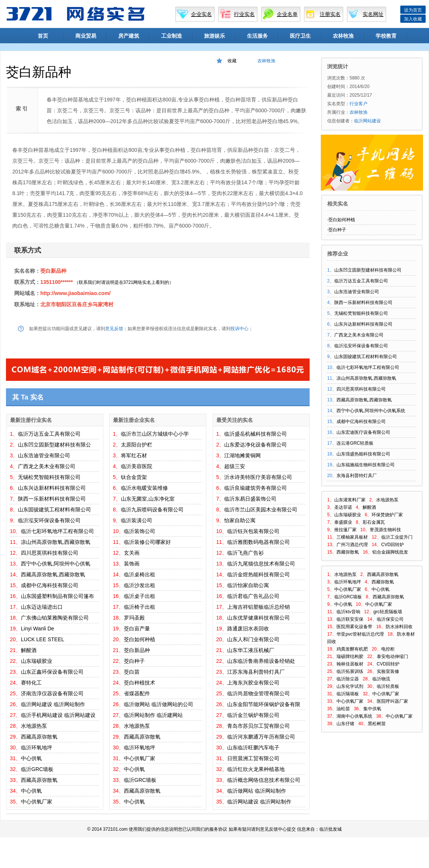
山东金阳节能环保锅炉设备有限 (264, 704)
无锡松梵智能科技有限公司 (49, 477)
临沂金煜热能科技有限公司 (259, 574)
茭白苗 (132, 672)
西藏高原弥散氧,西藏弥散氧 (53, 574)
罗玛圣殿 (134, 618)
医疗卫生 (300, 36)
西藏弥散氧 (348, 552)
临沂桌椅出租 (140, 574)
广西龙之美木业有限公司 (47, 466)
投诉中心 (239, 329)
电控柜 (388, 649)
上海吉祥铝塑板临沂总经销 (259, 607)
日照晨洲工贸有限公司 (253, 758)
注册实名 (330, 14)
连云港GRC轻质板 (355, 443)
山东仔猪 (345, 724)
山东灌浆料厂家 (350, 500)
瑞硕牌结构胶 (350, 657)
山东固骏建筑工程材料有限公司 (54, 510)
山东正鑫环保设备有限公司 (52, 672)
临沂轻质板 (388, 686)
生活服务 (257, 36)
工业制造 (172, 36)
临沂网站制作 (69, 704)
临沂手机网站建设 (42, 715)
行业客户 (358, 104)
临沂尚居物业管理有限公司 (259, 693)
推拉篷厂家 (345, 530)
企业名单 (287, 14)
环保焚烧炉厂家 (387, 515)
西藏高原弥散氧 (39, 737)
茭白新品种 (53, 271)
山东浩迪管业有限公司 (44, 455)
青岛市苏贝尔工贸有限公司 (259, 726)
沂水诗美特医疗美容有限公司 (258, 477)
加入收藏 (413, 19)
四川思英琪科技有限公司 (50, 553)
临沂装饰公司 (140, 531)
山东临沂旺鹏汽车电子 (253, 748)
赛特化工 (31, 683)
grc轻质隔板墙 (388, 612)
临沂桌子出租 (140, 596)
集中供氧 (372, 709)
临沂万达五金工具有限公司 (49, 434)
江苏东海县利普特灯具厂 (256, 672)
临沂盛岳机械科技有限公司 (256, 434)
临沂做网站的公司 (172, 704)
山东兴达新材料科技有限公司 (52, 488)
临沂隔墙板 (348, 694)
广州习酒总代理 (352, 545)
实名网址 (373, 14)
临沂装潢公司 (137, 520)
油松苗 (343, 709)
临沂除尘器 (348, 679)
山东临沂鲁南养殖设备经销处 (261, 661)
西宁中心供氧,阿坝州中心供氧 (56, 564)
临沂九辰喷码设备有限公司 (152, 510)
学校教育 (386, 36)
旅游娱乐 (214, 36)
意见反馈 (114, 329)
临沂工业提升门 (397, 537)
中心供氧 (31, 758)
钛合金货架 (134, 477)
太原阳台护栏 (137, 445)
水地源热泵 (34, 726)
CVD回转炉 (393, 545)
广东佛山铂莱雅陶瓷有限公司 (55, 618)
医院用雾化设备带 (354, 627)
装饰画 (132, 564)
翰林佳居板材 (350, 664)
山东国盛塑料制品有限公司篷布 (57, 596)
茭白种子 (134, 661)
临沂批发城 (331, 829)
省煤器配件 (137, 693)
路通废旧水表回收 (248, 629)
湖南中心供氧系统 (354, 716)
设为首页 (413, 10)
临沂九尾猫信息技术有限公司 (261, 564)
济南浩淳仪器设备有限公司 (52, 693)
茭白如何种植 (140, 639)
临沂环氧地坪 (37, 748)
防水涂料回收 (399, 627)
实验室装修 (388, 671)
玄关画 (132, 553)
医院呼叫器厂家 (392, 701)
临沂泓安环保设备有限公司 (49, 520)
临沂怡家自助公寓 (248, 585)
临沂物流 (381, 679)
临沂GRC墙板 (37, 769)
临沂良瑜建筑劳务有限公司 (256, 488)
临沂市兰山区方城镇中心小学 (155, 434)
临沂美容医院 (137, 466)
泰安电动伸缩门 (392, 657)
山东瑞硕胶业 (37, 661)
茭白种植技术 (140, 683)
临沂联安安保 (350, 619)
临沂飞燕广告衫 (245, 553)
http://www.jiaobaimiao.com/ (76, 293)
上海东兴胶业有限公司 (253, 683)
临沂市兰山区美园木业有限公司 (261, 510)
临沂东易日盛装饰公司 (250, 499)
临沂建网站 (170, 715)
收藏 (232, 61)
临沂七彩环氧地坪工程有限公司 (57, 531)
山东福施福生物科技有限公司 (366, 465)
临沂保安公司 (390, 619)
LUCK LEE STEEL (43, 639)
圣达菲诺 (343, 507)
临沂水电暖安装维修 (144, 488)
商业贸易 (86, 36)
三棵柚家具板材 (352, 537)
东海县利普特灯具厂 (357, 476)
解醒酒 (29, 650)
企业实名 (201, 14)
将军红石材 (134, 455)
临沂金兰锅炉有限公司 (253, 715)
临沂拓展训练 (350, 671)
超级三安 (235, 466)
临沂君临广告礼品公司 (253, 596)
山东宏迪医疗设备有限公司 (363, 432)
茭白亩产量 (137, 629)
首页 (43, 36)
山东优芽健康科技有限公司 (259, 618)
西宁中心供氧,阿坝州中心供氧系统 (371, 411)
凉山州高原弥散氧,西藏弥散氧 (56, 542)
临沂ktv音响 (348, 612)
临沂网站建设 (37, 704)
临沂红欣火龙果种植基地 (256, 769)
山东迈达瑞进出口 (42, 607)
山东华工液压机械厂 (251, 650)
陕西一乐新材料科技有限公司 (52, 499)
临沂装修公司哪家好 (147, 542)
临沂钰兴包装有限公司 (253, 531)
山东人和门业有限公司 (253, 639)
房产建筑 (129, 36)
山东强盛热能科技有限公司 (363, 454)
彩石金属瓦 (374, 522)
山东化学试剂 (350, 686)
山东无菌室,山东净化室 (148, 499)
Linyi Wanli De (37, 629)
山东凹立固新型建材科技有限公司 (368, 270)
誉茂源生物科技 (385, 530)
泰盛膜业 (343, 522)
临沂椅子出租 (140, 607)
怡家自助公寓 (240, 520)
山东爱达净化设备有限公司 (256, 445)
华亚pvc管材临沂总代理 (360, 634)
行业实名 (244, 14)
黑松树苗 (377, 724)
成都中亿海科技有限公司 (50, 585)
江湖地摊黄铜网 (242, 455)
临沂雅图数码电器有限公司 (259, 542)
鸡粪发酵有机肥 (352, 649)
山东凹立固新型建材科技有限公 (54, 445)
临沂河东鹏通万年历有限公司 (261, 737)
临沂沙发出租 (140, 585)
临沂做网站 (137, 704)
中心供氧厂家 (37, 802)
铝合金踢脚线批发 (390, 552)
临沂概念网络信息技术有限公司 (264, 780)
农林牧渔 (343, 36)
